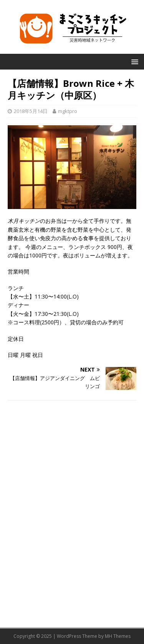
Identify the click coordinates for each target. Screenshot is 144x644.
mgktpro (68, 111)
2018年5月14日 (31, 111)
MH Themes (118, 636)
